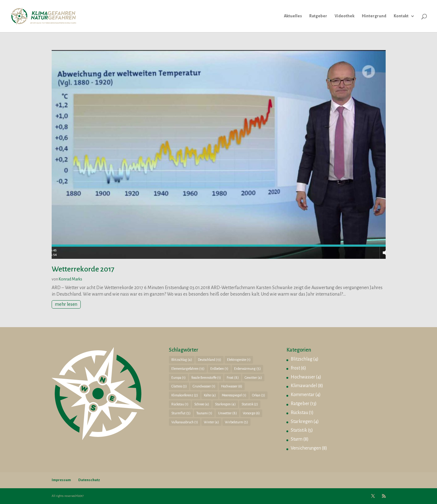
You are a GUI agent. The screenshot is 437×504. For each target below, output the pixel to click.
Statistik (299, 430)
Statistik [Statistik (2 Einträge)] (250, 404)
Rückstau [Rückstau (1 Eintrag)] (180, 404)
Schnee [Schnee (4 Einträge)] (202, 404)
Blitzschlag (302, 359)
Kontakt (401, 16)
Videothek (345, 16)
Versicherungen (306, 448)
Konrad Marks (71, 279)
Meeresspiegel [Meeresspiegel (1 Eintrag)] (234, 395)
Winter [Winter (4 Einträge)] (211, 422)
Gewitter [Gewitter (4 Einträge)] (253, 378)
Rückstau (299, 412)
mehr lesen (66, 304)
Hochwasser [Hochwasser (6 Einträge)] (232, 386)
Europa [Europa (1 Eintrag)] (178, 378)
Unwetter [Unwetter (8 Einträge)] (227, 413)
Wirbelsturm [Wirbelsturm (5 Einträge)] (236, 422)
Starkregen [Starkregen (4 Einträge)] (225, 404)
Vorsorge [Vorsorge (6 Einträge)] (251, 413)
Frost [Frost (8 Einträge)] (233, 378)
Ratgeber (318, 16)
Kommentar (303, 395)
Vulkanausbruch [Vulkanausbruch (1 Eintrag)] (185, 422)
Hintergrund (374, 16)
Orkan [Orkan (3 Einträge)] (259, 395)
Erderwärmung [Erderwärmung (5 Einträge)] (247, 369)
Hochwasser (303, 377)
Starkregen (302, 421)
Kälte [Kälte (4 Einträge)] (210, 395)
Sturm (297, 439)
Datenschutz (89, 480)
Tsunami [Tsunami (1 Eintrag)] (204, 413)
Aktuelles (293, 16)
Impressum (61, 480)
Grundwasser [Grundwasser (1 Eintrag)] (204, 386)
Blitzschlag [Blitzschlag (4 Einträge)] (182, 360)
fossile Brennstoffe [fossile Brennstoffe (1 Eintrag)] (206, 378)
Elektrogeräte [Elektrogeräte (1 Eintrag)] (239, 360)
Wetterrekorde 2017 (83, 269)
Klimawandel (304, 386)
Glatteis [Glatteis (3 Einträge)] (179, 386)
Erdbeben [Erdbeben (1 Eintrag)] (219, 369)
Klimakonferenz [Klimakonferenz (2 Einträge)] (185, 395)
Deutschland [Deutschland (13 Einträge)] (210, 360)
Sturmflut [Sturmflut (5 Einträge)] (181, 413)
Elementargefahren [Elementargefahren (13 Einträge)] (188, 369)
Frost (295, 368)
